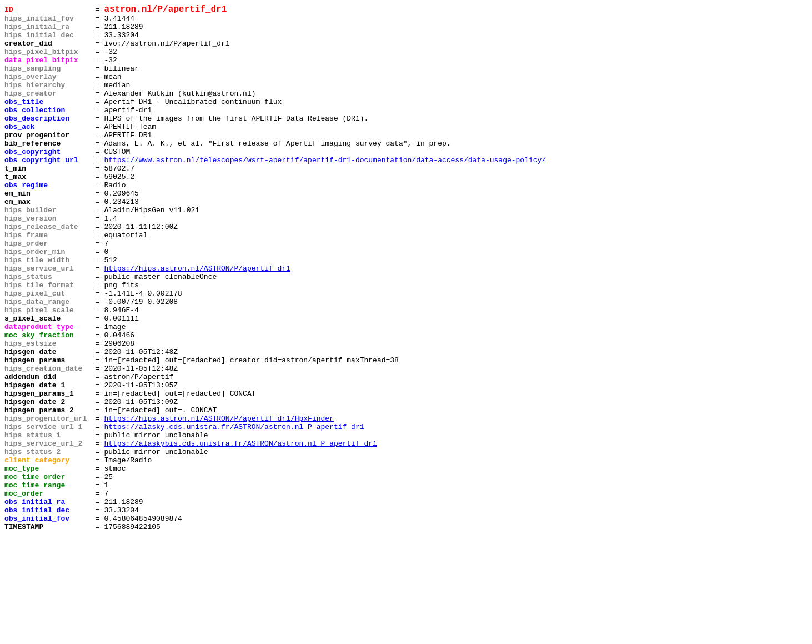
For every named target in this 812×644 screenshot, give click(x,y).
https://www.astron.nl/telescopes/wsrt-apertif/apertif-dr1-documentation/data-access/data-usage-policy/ (325, 192)
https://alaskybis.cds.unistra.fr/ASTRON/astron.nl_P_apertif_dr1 (240, 532)
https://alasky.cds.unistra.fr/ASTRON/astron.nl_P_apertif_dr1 (234, 512)
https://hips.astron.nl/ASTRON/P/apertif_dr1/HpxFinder (219, 502)
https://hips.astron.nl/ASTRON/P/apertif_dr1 (197, 322)
